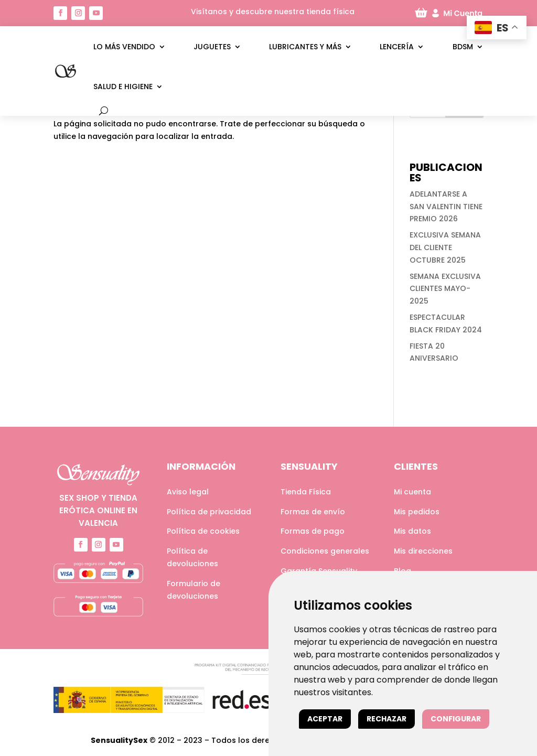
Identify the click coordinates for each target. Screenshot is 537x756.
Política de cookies (203, 531)
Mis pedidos (417, 512)
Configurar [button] (456, 719)
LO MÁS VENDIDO (124, 47)
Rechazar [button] (386, 719)
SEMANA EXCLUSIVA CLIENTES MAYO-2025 (445, 289)
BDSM (463, 47)
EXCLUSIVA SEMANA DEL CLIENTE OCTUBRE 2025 (445, 247)
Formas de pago (313, 531)
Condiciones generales (325, 551)
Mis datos (412, 531)
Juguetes (212, 47)
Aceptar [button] (325, 719)
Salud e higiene (123, 87)
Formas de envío (313, 512)
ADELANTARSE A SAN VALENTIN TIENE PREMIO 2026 (446, 207)
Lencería (397, 47)
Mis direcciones (423, 551)
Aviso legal (188, 492)
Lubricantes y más (305, 47)
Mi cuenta (412, 492)
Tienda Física (306, 492)
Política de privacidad (209, 512)
